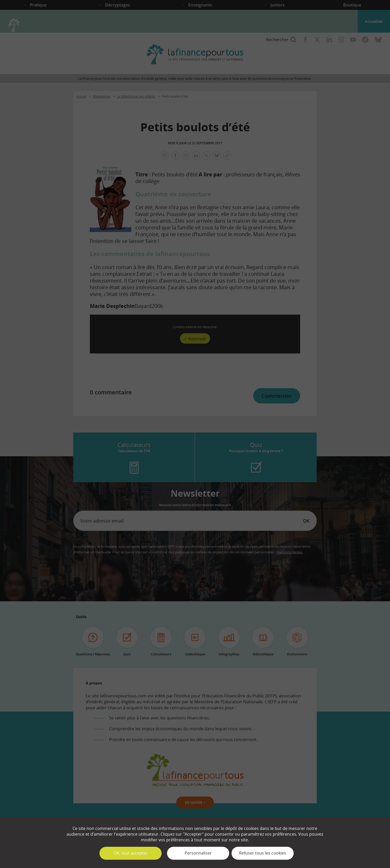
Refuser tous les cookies (263, 853)
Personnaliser (198, 853)
